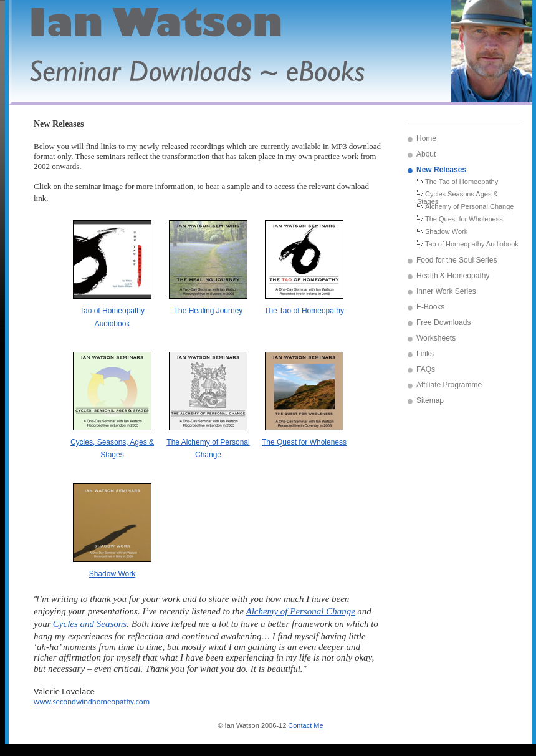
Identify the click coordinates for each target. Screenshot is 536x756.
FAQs (426, 369)
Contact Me (305, 725)
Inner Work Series (446, 291)
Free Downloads (443, 322)
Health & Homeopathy (453, 276)
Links (425, 354)
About (426, 154)
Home (426, 138)
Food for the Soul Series (457, 260)
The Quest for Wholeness (464, 219)
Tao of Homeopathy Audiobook (472, 244)
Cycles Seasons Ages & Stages (457, 196)
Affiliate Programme (449, 385)
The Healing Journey (208, 311)
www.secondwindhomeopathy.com (92, 701)
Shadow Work (446, 231)
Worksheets (436, 338)
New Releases (441, 170)
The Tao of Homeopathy (462, 182)
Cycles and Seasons (90, 624)
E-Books (430, 307)
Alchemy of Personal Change (469, 206)
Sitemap (430, 400)
